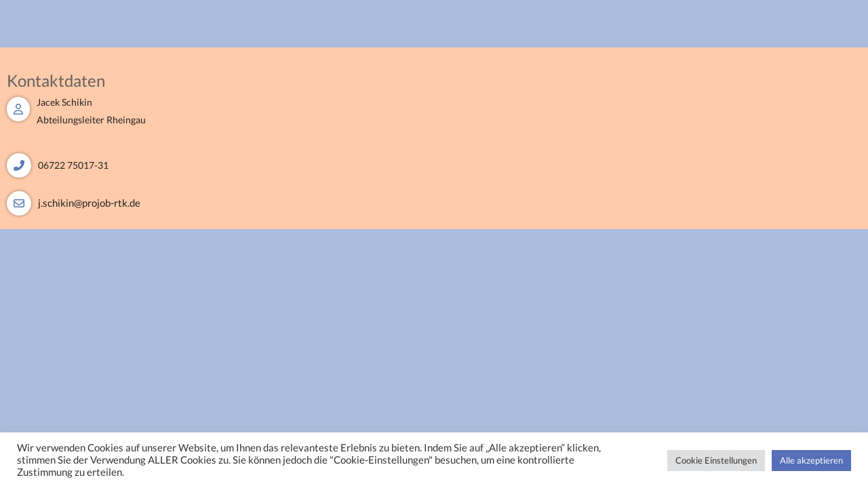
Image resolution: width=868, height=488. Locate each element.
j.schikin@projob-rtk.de (89, 203)
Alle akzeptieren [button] (811, 460)
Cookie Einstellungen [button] (716, 460)
